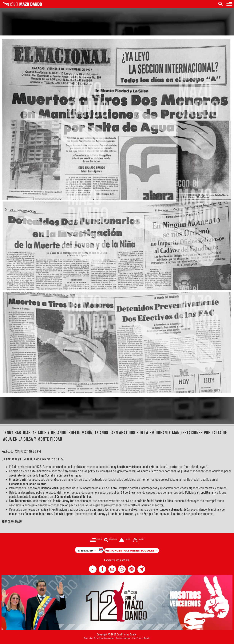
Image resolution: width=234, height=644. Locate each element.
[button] (93, 569)
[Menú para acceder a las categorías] (229, 4)
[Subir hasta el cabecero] (138, 540)
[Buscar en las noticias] (220, 4)
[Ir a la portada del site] (125, 540)
